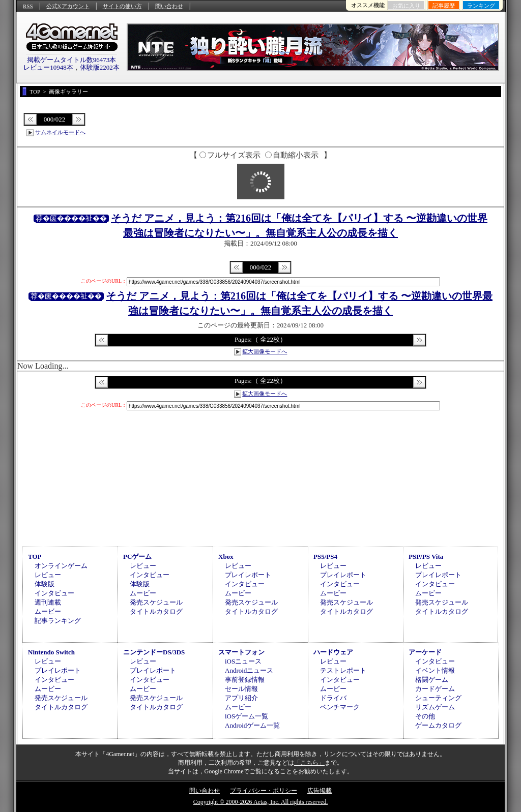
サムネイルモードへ (60, 132)
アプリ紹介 (241, 698)
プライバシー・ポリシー (264, 791)
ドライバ (333, 698)
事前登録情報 (245, 680)
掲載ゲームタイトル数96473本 (72, 60)
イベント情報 (435, 670)
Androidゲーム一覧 (252, 725)
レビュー (48, 575)
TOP (35, 557)
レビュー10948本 (48, 67)
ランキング (481, 6)
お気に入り (406, 6)
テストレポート (343, 670)
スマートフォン (241, 652)
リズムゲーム (435, 707)
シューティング (438, 698)
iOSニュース (243, 661)
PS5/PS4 (325, 557)
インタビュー (54, 593)
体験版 (45, 584)
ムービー (48, 611)
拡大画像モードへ (265, 351)
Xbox (226, 557)
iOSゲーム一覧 (247, 716)
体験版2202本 (100, 67)
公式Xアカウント (68, 6)
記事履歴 (444, 6)
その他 (425, 716)
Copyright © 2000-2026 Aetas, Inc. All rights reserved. (260, 802)
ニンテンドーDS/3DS (154, 652)
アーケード (425, 652)
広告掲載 (320, 791)
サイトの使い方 (122, 6)
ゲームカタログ (438, 725)
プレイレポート (248, 575)
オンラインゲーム (61, 566)
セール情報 (241, 689)
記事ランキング (58, 621)
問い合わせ (169, 6)
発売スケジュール (156, 602)
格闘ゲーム (432, 680)
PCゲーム (137, 557)
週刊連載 (48, 602)
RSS (28, 6)
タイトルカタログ (156, 611)
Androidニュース (249, 670)
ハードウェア (333, 652)
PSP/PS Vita (426, 557)
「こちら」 (309, 763)
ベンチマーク (340, 707)
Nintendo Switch (51, 652)
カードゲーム (435, 689)
